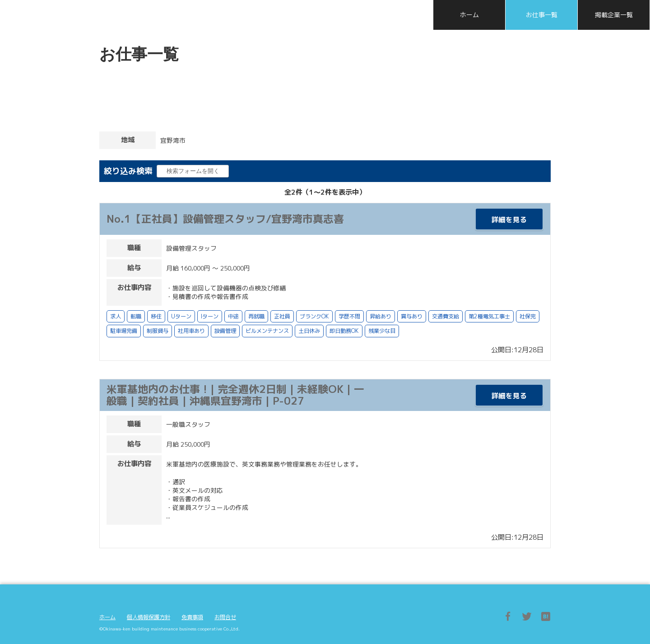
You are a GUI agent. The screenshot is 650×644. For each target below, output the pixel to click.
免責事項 (192, 617)
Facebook (508, 616)
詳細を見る (509, 220)
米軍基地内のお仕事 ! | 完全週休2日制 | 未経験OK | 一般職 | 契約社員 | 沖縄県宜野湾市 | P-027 (235, 395)
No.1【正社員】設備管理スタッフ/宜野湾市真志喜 (225, 219)
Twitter (527, 616)
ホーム (107, 617)
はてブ (546, 616)
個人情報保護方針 (149, 617)
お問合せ (225, 617)
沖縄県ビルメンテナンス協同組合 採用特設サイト (131, 14)
